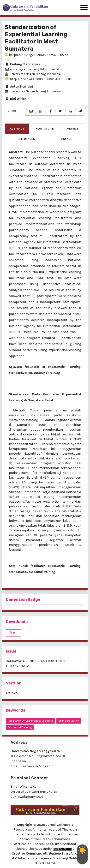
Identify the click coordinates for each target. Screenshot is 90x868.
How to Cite (45, 129)
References (26, 139)
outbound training (20, 727)
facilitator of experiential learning (30, 721)
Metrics (73, 129)
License (67, 139)
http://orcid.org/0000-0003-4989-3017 (38, 79)
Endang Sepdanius (22, 64)
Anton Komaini (19, 86)
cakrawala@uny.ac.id (37, 766)
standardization (69, 721)
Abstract (17, 129)
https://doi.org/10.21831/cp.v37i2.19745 (37, 55)
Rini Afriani (16, 99)
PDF (15, 633)
